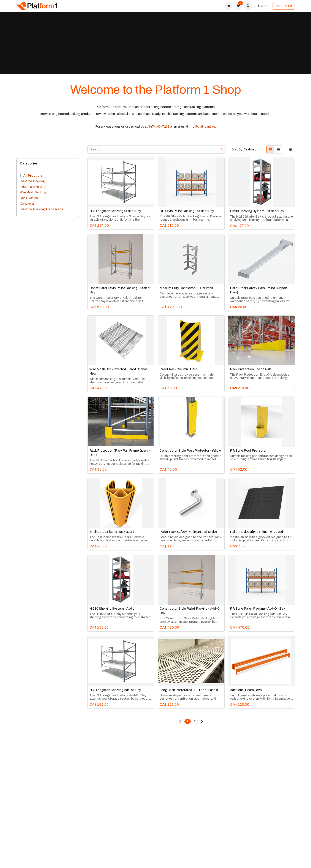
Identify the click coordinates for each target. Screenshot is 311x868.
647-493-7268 (159, 127)
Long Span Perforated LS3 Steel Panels (189, 690)
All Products (33, 176)
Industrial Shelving (33, 187)
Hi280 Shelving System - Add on (113, 609)
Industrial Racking (32, 181)
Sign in (262, 6)
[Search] (221, 149)
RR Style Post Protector (248, 451)
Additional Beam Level (246, 690)
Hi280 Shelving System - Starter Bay (257, 211)
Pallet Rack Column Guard (178, 369)
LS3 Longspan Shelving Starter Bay (115, 211)
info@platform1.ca (202, 127)
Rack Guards (29, 198)
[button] (248, 6)
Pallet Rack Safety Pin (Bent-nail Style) (188, 532)
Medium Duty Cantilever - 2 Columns (186, 288)
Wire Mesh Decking (33, 192)
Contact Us (284, 6)
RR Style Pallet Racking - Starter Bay (187, 211)
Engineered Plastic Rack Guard (112, 532)
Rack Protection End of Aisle (251, 369)
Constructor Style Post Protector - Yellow (190, 451)
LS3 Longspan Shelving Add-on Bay (115, 690)
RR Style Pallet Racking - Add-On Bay (258, 609)
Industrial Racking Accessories (41, 209)
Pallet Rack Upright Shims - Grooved (256, 532)
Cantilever (27, 204)
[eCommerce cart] (228, 6)
